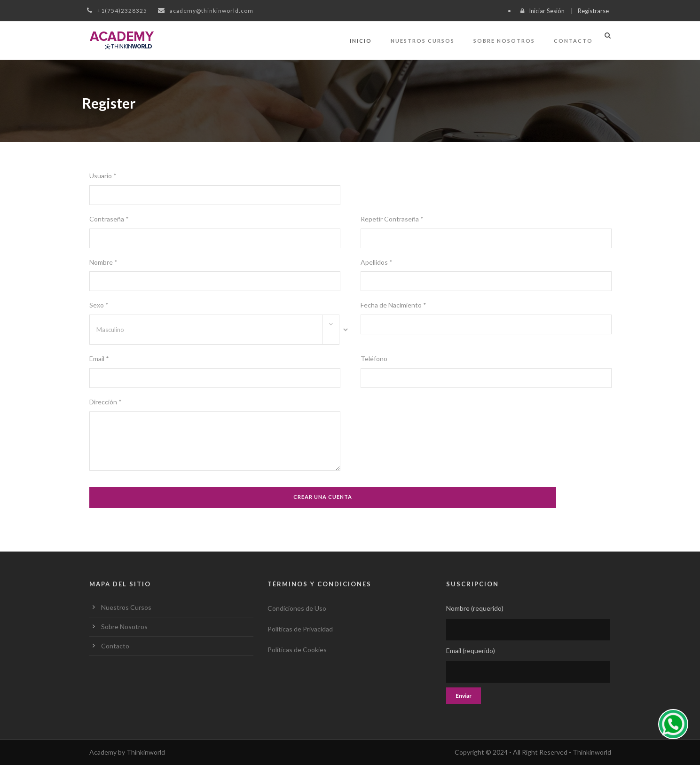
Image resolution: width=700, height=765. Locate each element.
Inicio (361, 41)
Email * (99, 359)
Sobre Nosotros (504, 41)
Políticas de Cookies (297, 650)
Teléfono (374, 359)
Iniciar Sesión (547, 11)
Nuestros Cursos (423, 41)
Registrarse (593, 11)
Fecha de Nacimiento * (393, 305)
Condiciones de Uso (297, 608)
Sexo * (99, 305)
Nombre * (103, 262)
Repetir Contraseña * (392, 219)
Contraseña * (109, 219)
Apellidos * (377, 262)
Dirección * (106, 402)
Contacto (573, 41)
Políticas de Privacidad (300, 629)
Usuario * (103, 176)
